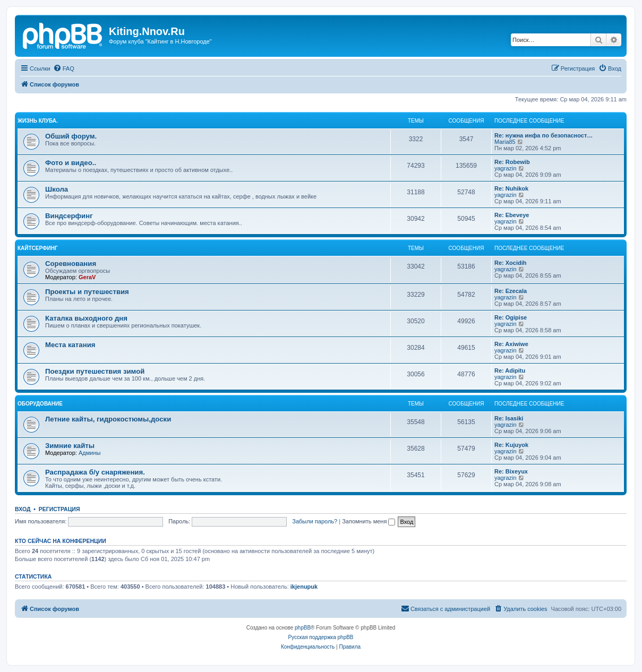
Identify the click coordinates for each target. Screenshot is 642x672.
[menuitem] (64, 68)
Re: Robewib (512, 162)
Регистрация (59, 509)
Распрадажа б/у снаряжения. (95, 472)
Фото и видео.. (71, 163)
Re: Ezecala (511, 291)
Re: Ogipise (511, 317)
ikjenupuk (304, 587)
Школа (57, 189)
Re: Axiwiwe (511, 344)
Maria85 (505, 142)
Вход (23, 509)
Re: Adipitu (510, 371)
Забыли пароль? (315, 521)
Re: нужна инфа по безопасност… (543, 135)
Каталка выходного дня (86, 318)
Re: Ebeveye (512, 215)
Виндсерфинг (69, 216)
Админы (89, 453)
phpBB (303, 628)
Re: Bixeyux (511, 471)
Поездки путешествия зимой (95, 371)
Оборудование (40, 404)
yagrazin (506, 168)
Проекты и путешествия (87, 292)
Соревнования (71, 264)
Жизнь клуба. (38, 121)
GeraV (87, 277)
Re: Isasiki (509, 418)
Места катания (70, 345)
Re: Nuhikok (511, 188)
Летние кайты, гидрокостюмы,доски (108, 419)
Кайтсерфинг (38, 248)
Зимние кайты (70, 446)
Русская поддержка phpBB (320, 637)
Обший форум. (71, 136)
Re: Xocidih (511, 263)
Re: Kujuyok (511, 445)
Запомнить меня (369, 521)
